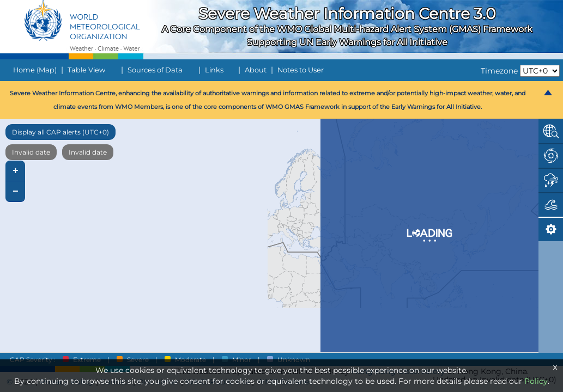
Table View (86, 70)
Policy (536, 381)
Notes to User (301, 70)
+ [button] (16, 171)
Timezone (499, 71)
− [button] (16, 192)
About (256, 70)
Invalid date (31, 152)
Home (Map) (35, 70)
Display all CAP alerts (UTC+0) (60, 132)
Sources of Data (155, 70)
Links (214, 70)
